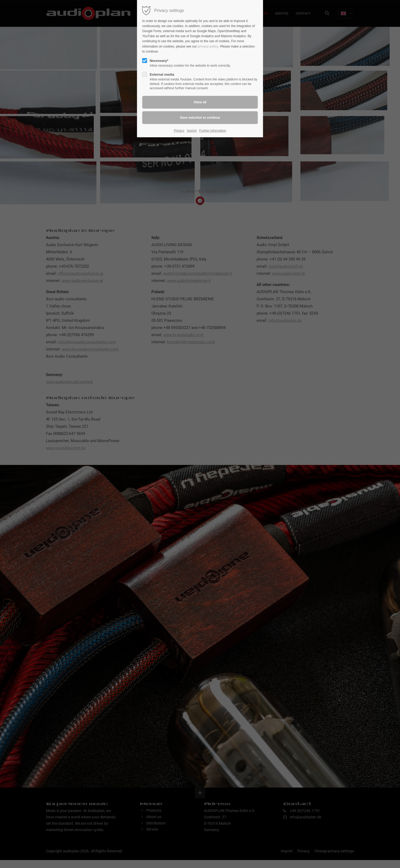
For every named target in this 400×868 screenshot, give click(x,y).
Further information (213, 131)
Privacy (179, 131)
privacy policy (208, 46)
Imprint (192, 131)
